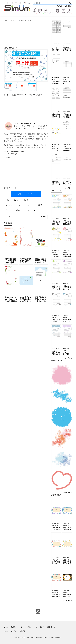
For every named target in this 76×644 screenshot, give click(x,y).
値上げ (8, 210)
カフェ (36, 200)
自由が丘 (22, 631)
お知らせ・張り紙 (12, 200)
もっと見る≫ (67, 188)
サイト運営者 (40, 627)
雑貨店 (40, 205)
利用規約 (14, 627)
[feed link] (38, 611)
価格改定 (19, 210)
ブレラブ (14, 631)
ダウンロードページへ (26, 194)
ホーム (6, 627)
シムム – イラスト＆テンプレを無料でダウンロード (35, 637)
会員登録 (67, 6)
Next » (44, 217)
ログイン (60, 6)
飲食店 (26, 200)
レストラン (9, 205)
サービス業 (31, 210)
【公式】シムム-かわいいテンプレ (26, 123)
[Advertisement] (40, 34)
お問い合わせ (51, 627)
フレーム (29, 205)
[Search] (70, 3)
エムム (6, 631)
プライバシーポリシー (26, 627)
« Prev (8, 217)
